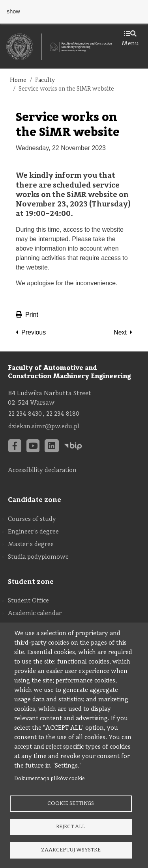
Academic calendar (35, 613)
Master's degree (31, 545)
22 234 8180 (63, 414)
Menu (130, 39)
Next (120, 332)
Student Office (28, 601)
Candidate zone (35, 500)
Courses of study (32, 519)
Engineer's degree (33, 532)
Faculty (45, 81)
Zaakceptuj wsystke (71, 850)
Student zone (31, 582)
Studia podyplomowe (38, 557)
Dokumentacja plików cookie (50, 779)
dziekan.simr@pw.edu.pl (44, 427)
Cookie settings (71, 804)
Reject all (71, 827)
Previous (34, 332)
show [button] (13, 11)
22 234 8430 (25, 414)
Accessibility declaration (42, 470)
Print (27, 315)
